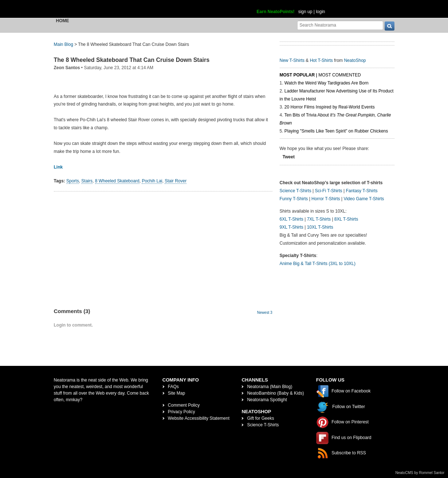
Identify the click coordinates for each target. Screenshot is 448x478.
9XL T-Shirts (292, 227)
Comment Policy (184, 405)
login (320, 12)
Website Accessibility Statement (199, 418)
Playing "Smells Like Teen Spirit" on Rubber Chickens (336, 131)
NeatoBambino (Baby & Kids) (275, 393)
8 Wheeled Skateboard (117, 181)
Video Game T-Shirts (364, 199)
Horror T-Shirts (326, 199)
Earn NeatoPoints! (276, 12)
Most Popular (297, 75)
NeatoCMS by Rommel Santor (420, 473)
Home (63, 21)
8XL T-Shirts (346, 219)
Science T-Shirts (296, 191)
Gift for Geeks (260, 418)
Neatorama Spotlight (267, 400)
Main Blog (64, 44)
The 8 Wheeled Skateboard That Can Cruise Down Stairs (132, 60)
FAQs (173, 387)
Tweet (289, 157)
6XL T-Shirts (292, 219)
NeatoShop (355, 60)
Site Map (176, 393)
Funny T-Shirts (294, 199)
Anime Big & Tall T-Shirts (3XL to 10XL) (318, 264)
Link (58, 167)
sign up (305, 12)
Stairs (87, 181)
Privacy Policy (182, 412)
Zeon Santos (67, 68)
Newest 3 (265, 313)
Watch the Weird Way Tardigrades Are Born (327, 83)
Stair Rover (176, 181)
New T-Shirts (292, 60)
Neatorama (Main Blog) (270, 387)
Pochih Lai (152, 181)
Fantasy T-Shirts (361, 191)
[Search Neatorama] (340, 25)
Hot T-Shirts (321, 60)
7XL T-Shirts (319, 219)
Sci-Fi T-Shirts (328, 191)
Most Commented (339, 75)
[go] (390, 26)
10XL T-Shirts (320, 227)
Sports (73, 181)
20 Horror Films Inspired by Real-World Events (330, 107)
